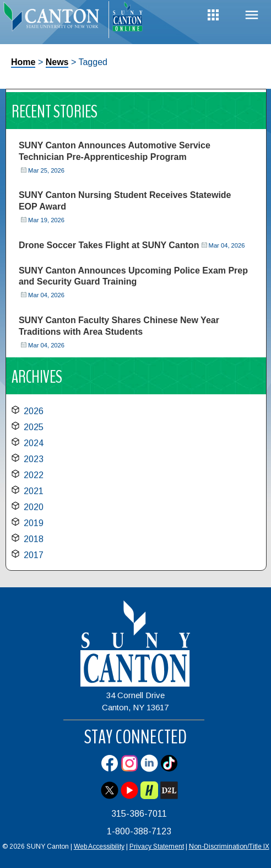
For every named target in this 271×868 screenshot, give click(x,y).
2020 (34, 507)
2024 (34, 443)
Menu (252, 15)
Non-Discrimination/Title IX (229, 846)
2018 (34, 539)
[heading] (54, 20)
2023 (34, 459)
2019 (34, 523)
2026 (34, 411)
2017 (34, 555)
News (57, 62)
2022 (34, 475)
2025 (34, 427)
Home (23, 62)
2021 (34, 491)
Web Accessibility (99, 846)
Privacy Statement (157, 846)
